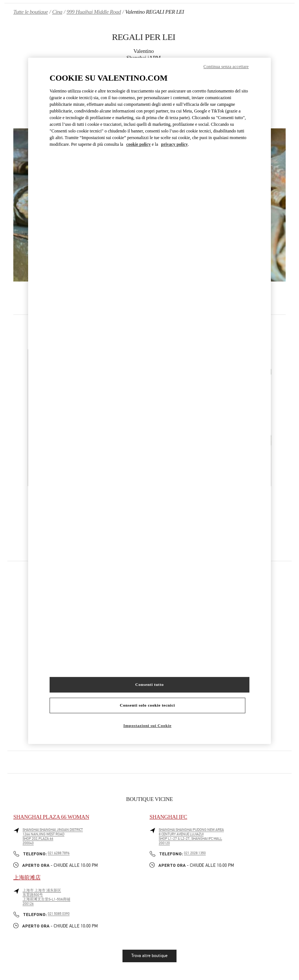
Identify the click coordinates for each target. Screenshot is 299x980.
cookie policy (138, 144)
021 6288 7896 (59, 853)
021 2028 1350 (195, 853)
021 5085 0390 (59, 914)
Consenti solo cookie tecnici (147, 705)
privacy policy (174, 144)
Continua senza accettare (226, 67)
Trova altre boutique (149, 956)
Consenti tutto (149, 684)
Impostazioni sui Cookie (147, 725)
